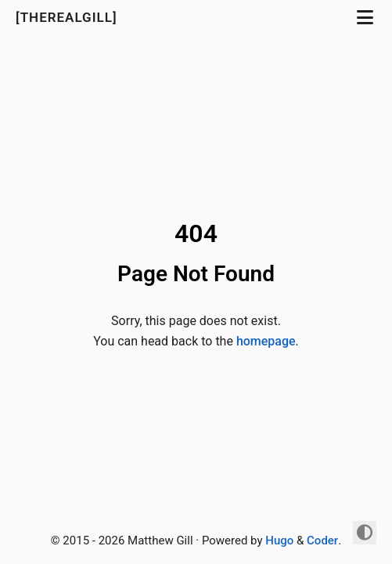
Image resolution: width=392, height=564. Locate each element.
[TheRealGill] (68, 17)
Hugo (279, 540)
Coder (322, 540)
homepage (266, 341)
